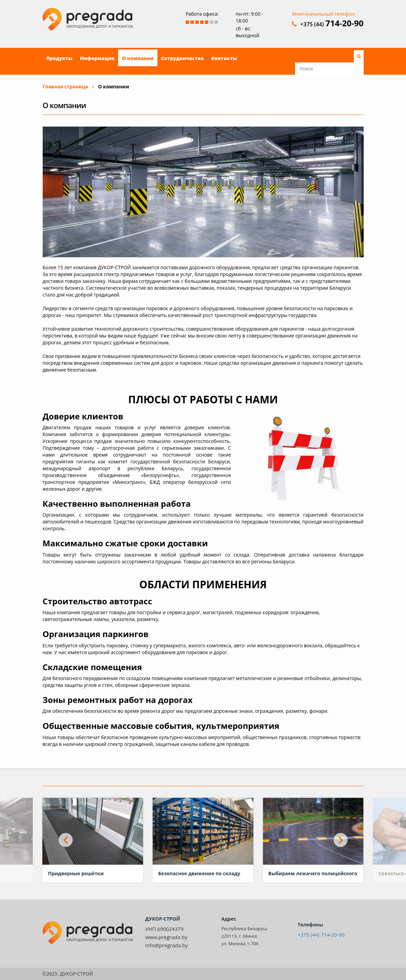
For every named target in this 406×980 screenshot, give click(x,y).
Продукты (60, 58)
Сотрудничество (183, 58)
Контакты (224, 58)
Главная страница (66, 87)
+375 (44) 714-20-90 (321, 935)
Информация (97, 58)
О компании (138, 58)
